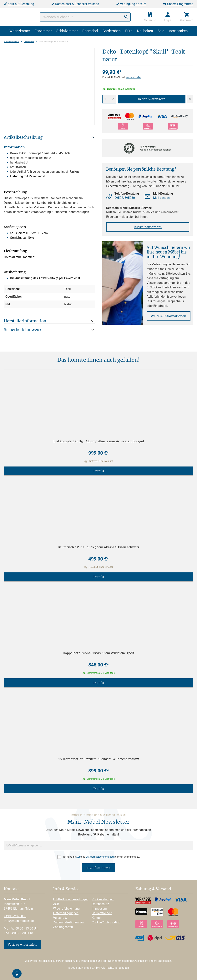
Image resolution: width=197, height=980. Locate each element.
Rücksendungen (103, 899)
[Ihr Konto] (168, 17)
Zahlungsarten (63, 927)
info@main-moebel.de (19, 921)
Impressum (99, 909)
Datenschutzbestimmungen (100, 857)
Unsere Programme (180, 4)
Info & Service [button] (66, 889)
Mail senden (161, 198)
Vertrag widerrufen (22, 944)
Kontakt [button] (11, 889)
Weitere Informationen (169, 316)
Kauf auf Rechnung (21, 4)
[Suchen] (126, 17)
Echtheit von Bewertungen (71, 899)
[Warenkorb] (187, 17)
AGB (78, 857)
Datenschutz (100, 904)
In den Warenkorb (152, 99)
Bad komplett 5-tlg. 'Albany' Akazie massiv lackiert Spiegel (99, 441)
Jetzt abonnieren (98, 868)
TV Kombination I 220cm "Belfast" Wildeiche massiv (98, 759)
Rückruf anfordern (148, 227)
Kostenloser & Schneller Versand (77, 4)
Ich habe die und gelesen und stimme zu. (101, 857)
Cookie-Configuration (106, 922)
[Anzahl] (109, 99)
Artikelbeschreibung (23, 137)
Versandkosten (134, 77)
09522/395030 (125, 198)
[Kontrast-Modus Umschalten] (17, 973)
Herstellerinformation (25, 321)
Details (99, 471)
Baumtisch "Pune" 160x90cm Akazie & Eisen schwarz (99, 547)
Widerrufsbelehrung (66, 909)
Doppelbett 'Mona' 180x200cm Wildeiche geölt (99, 653)
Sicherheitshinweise (23, 330)
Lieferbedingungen (66, 913)
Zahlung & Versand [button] (153, 889)
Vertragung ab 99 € (133, 4)
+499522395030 (15, 916)
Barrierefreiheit (102, 913)
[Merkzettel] (150, 17)
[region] (49, 87)
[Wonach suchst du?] (85, 17)
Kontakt (97, 918)
